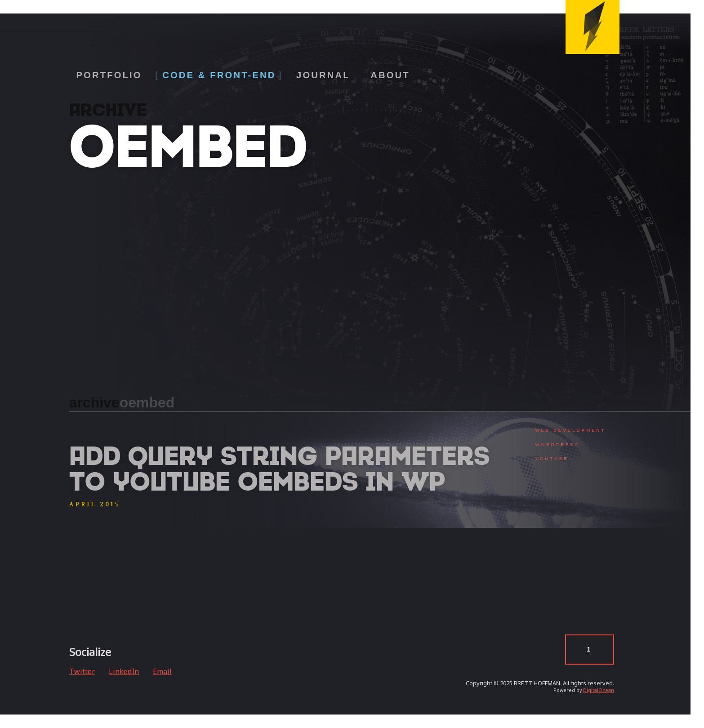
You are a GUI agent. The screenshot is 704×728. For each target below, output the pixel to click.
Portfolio (109, 75)
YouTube (552, 458)
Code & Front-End (219, 75)
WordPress (557, 444)
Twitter (82, 671)
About (390, 75)
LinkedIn (124, 671)
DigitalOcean (599, 690)
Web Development (570, 430)
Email (162, 671)
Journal (323, 75)
